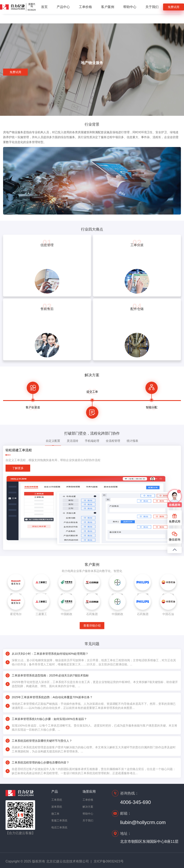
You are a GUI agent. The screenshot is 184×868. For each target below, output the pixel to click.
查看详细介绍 (92, 626)
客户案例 (108, 7)
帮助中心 (130, 7)
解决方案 (88, 807)
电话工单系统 (59, 827)
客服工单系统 (59, 820)
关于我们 (152, 7)
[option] (33, 400)
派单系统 (57, 807)
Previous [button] (14, 400)
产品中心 (63, 7)
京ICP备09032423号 (109, 861)
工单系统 (57, 800)
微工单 (55, 814)
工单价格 (85, 7)
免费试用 (174, 7)
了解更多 (18, 468)
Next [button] (170, 400)
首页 (44, 7)
